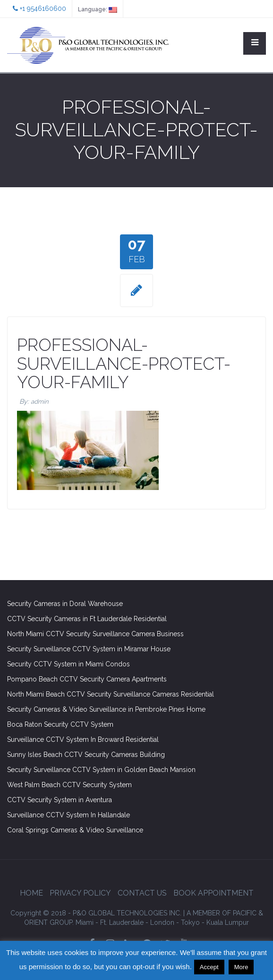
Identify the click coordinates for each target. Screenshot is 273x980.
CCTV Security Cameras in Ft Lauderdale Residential (87, 619)
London (162, 922)
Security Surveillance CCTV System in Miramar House (89, 649)
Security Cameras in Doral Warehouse (65, 604)
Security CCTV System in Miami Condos (68, 664)
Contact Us (142, 893)
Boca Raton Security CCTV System (60, 724)
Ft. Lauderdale (122, 922)
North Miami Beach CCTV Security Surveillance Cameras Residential (111, 694)
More (241, 967)
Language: (98, 9)
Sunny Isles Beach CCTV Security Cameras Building (86, 755)
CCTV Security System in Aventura (60, 800)
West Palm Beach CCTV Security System (69, 785)
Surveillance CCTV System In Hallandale (68, 815)
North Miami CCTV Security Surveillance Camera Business (95, 634)
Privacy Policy (80, 893)
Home (31, 893)
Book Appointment (213, 893)
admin (40, 402)
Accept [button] (209, 967)
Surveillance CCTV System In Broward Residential (83, 739)
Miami (85, 922)
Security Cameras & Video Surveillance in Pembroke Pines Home (106, 709)
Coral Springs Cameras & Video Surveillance (75, 830)
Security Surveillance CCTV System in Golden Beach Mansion (101, 770)
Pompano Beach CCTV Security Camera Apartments (87, 679)
